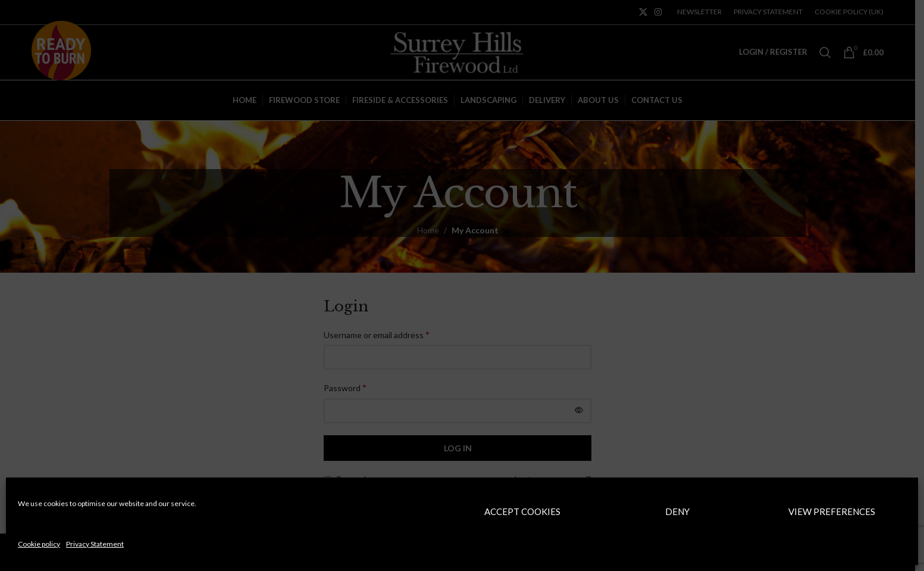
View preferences (832, 511)
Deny (677, 511)
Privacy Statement (95, 544)
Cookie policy (39, 544)
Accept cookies (522, 511)
